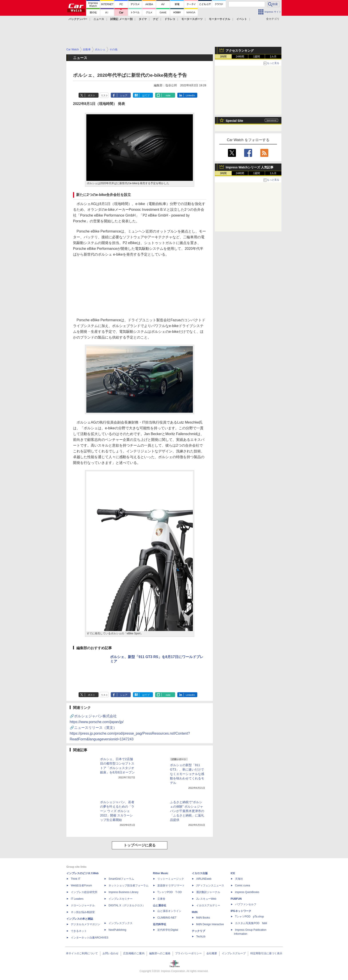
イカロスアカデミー (208, 905)
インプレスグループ (234, 953)
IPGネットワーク (241, 911)
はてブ (146, 95)
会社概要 (212, 953)
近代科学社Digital (168, 930)
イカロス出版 (200, 873)
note (168, 95)
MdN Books (203, 918)
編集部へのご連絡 (160, 953)
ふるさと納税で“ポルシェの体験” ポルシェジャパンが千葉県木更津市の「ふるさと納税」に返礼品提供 (187, 811)
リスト (104, 95)
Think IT (76, 879)
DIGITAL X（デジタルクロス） (127, 905)
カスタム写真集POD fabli (251, 923)
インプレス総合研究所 (84, 892)
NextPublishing (117, 930)
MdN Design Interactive (210, 924)
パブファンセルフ (246, 904)
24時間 (240, 57)
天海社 (239, 879)
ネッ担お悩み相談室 (83, 912)
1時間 (223, 57)
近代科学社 (160, 924)
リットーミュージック (171, 879)
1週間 (257, 57)
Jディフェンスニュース (210, 885)
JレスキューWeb (206, 899)
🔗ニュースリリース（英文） (130, 733)
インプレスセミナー (121, 899)
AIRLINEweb (204, 879)
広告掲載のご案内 (134, 953)
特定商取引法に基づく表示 (266, 953)
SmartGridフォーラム (121, 879)
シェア (124, 95)
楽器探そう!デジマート (171, 885)
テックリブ (198, 931)
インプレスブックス (121, 923)
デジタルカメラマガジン (85, 924)
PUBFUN (236, 899)
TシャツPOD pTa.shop (249, 917)
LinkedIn (190, 95)
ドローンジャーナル (83, 905)
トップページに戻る (140, 845)
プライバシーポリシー (188, 953)
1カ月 (273, 57)
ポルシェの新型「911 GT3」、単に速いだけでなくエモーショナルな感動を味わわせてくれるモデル (187, 774)
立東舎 (161, 899)
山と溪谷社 (160, 905)
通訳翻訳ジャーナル (208, 892)
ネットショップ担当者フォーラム (129, 885)
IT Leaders (77, 899)
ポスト (92, 95)
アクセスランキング (240, 51)
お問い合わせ (111, 953)
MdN (195, 912)
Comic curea (242, 885)
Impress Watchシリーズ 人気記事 (250, 167)
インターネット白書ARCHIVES (90, 938)
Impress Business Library (124, 892)
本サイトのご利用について (82, 953)
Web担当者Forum (81, 885)
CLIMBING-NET (167, 918)
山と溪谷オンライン (169, 911)
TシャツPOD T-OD (170, 892)
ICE (233, 873)
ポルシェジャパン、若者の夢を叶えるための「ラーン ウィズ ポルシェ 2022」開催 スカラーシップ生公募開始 (117, 811)
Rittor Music (161, 873)
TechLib (201, 937)
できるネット (79, 931)
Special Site (234, 121)
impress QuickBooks (247, 892)
